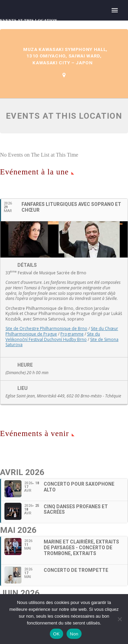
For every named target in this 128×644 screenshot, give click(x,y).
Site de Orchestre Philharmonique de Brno (46, 328)
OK (56, 634)
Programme (72, 334)
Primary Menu (115, 10)
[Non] (119, 619)
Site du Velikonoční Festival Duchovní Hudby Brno (53, 337)
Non (74, 634)
